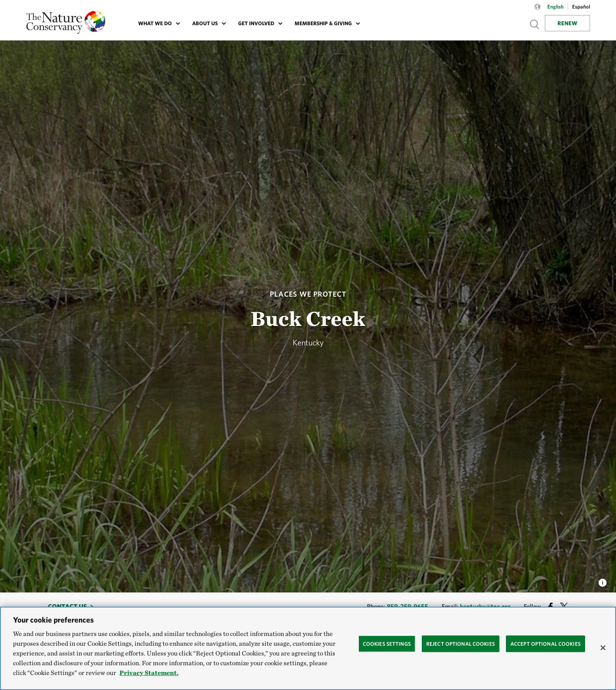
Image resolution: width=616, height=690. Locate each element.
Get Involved (256, 23)
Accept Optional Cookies (546, 643)
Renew (567, 23)
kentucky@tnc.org (485, 606)
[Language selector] (538, 11)
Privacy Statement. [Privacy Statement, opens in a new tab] (149, 673)
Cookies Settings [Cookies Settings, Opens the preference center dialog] (387, 643)
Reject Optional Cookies (461, 643)
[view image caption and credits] (603, 580)
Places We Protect (308, 294)
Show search (535, 24)
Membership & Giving (323, 23)
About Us (205, 23)
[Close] (603, 648)
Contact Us (67, 606)
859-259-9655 (408, 606)
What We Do (155, 23)
